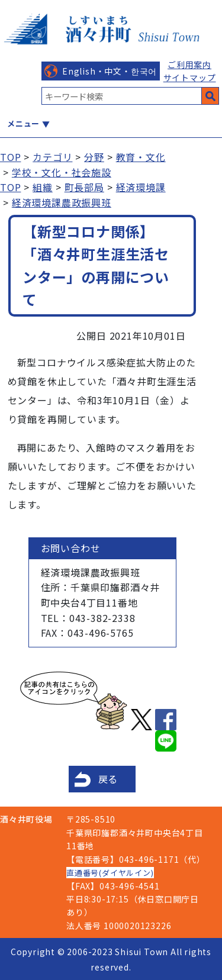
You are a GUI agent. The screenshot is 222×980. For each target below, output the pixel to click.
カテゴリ (52, 157)
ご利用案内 (189, 65)
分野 (94, 157)
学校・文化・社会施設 (62, 172)
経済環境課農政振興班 (62, 202)
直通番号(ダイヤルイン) (110, 873)
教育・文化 (141, 157)
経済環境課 (141, 187)
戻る (108, 779)
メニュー (23, 123)
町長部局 (84, 187)
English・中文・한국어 (110, 71)
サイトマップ (190, 78)
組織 (43, 187)
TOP (10, 157)
